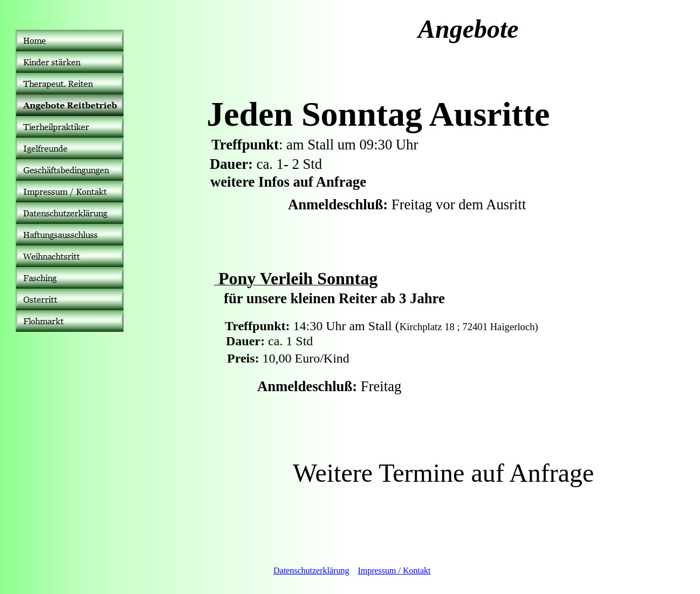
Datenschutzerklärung (311, 571)
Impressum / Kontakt (394, 571)
